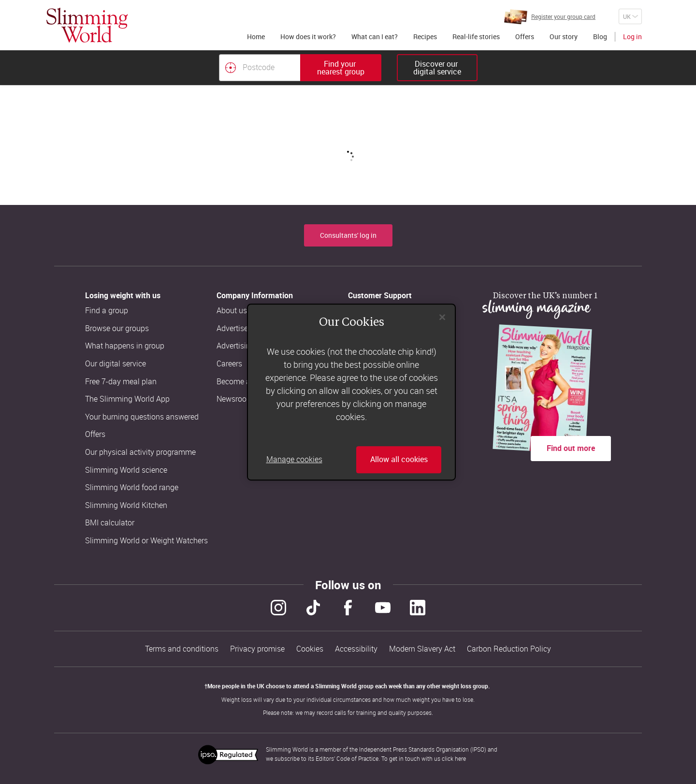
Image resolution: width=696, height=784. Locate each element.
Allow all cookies (399, 460)
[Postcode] (260, 68)
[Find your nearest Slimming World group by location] (231, 68)
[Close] (442, 317)
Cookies (310, 649)
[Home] (87, 25)
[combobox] (300, 68)
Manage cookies (294, 460)
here (460, 758)
